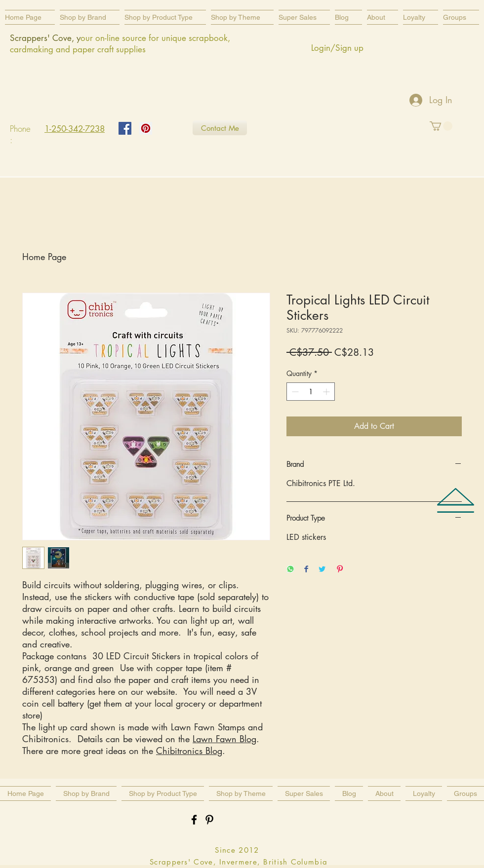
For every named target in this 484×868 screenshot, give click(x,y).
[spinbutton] (311, 392)
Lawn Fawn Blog (224, 739)
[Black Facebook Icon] (194, 820)
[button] (165, 17)
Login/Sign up (337, 48)
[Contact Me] (220, 128)
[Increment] (327, 392)
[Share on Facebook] (306, 570)
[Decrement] (294, 392)
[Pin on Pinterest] (340, 570)
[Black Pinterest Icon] (209, 820)
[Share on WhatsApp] (290, 570)
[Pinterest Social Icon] (146, 128)
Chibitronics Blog (189, 751)
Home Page (44, 257)
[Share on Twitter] (322, 570)
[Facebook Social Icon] (125, 128)
